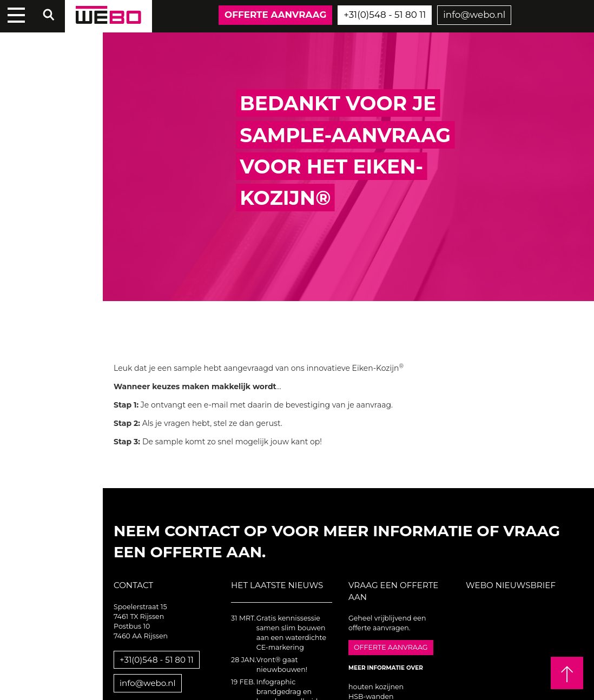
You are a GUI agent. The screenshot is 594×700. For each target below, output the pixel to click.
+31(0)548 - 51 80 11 (385, 15)
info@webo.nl (474, 15)
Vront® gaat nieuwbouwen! (282, 665)
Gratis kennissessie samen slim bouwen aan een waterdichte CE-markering (291, 633)
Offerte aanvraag (275, 15)
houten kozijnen (376, 687)
